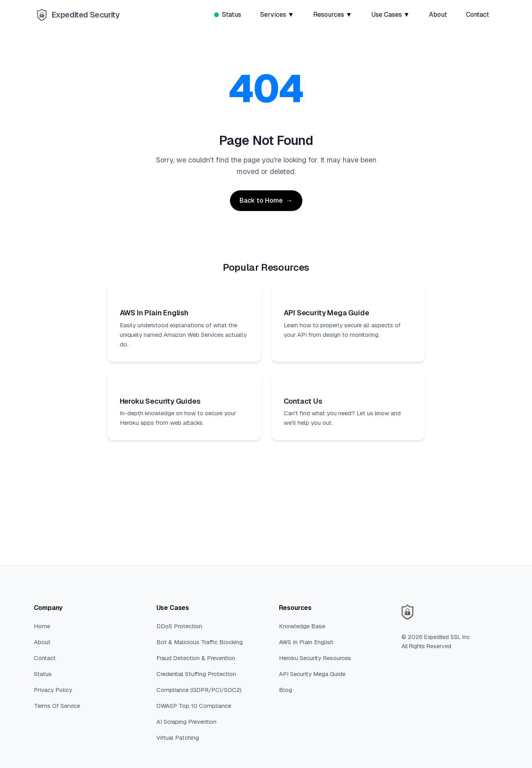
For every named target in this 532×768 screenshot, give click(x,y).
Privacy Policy (53, 690)
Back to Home (261, 200)
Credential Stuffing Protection (196, 674)
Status (228, 15)
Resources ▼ (333, 15)
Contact (477, 15)
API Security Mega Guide (312, 674)
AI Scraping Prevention (186, 722)
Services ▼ (277, 15)
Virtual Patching (178, 738)
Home (42, 626)
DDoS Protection (179, 626)
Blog (285, 690)
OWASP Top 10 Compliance (194, 706)
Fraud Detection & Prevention (196, 658)
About (438, 15)
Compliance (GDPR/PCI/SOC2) (199, 690)
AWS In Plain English (306, 642)
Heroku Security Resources (315, 658)
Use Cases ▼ (391, 15)
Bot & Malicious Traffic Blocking (200, 642)
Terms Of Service (57, 706)
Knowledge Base (302, 626)
